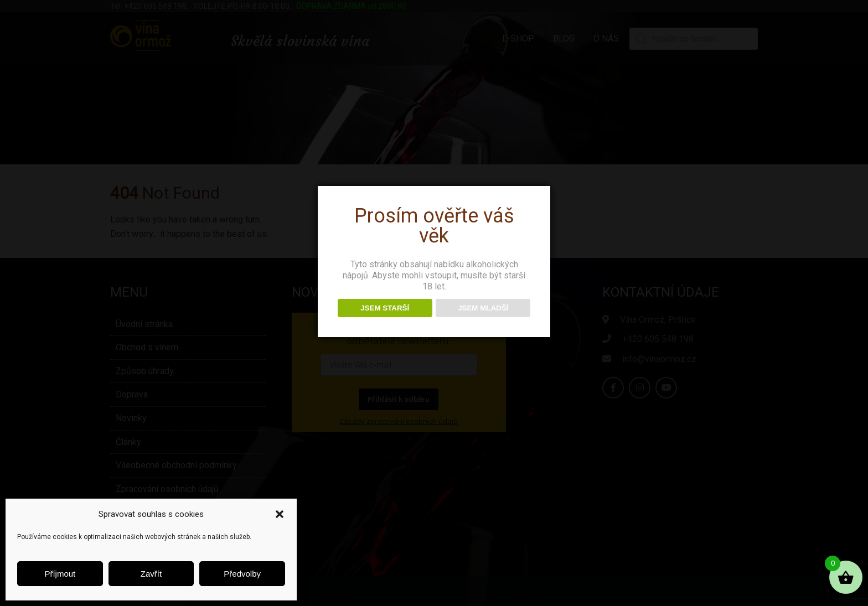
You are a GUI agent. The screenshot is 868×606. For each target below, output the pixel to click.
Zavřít (151, 574)
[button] (280, 514)
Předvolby (242, 574)
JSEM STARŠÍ (385, 308)
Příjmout (60, 574)
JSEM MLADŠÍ (483, 308)
